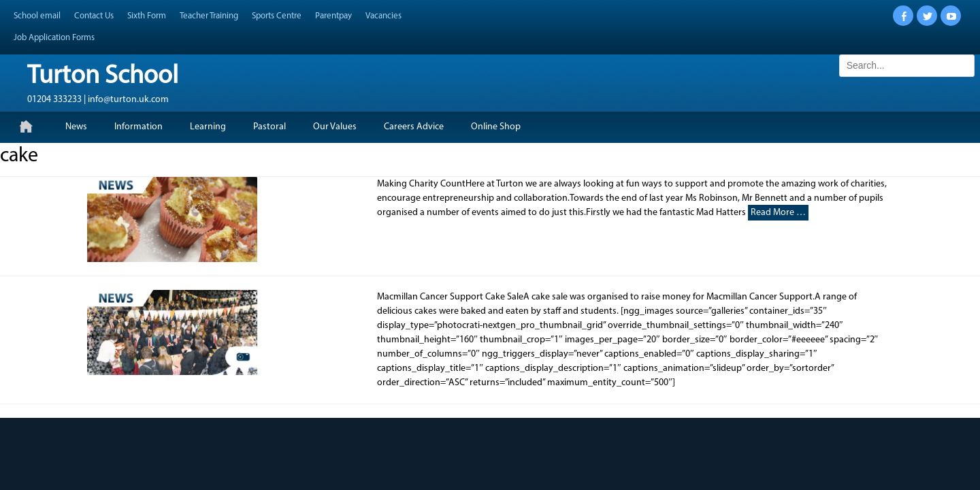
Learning (208, 127)
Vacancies (383, 16)
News (76, 127)
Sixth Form (147, 16)
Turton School (103, 77)
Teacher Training (209, 16)
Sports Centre (277, 16)
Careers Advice (414, 127)
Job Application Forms (54, 38)
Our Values (335, 127)
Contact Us (94, 16)
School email (37, 16)
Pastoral (269, 127)
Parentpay (333, 16)
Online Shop (496, 127)
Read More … (778, 213)
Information (138, 127)
